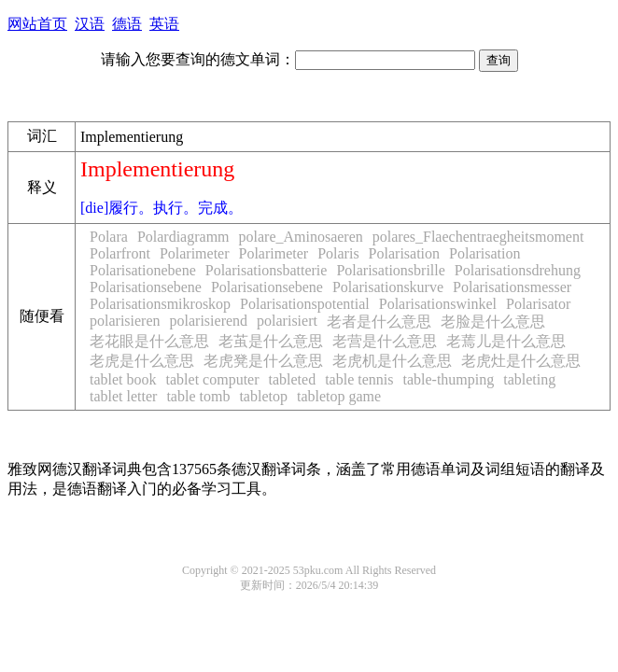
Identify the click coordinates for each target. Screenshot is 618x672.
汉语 (90, 24)
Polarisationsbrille (390, 270)
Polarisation (404, 253)
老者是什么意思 (379, 322)
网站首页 (37, 24)
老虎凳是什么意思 (263, 361)
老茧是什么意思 (271, 341)
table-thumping (448, 379)
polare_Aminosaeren (301, 237)
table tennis (359, 379)
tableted (293, 379)
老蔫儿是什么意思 (506, 341)
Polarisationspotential (305, 304)
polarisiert (287, 321)
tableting (529, 379)
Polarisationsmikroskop (160, 304)
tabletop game (339, 396)
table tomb (198, 396)
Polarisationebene (143, 270)
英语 (164, 24)
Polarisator (538, 304)
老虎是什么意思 (142, 361)
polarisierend (209, 321)
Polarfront (120, 253)
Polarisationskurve (388, 287)
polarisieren (125, 321)
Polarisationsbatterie (267, 270)
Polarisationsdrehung (518, 270)
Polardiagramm (183, 237)
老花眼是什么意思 (149, 341)
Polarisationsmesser (512, 287)
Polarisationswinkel (438, 304)
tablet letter (123, 396)
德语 (127, 24)
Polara (109, 237)
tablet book (123, 379)
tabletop (263, 396)
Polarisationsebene (146, 287)
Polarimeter (195, 253)
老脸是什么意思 (493, 322)
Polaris (338, 253)
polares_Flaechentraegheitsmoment (478, 237)
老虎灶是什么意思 (521, 361)
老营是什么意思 (385, 341)
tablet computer (213, 379)
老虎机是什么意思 (392, 361)
